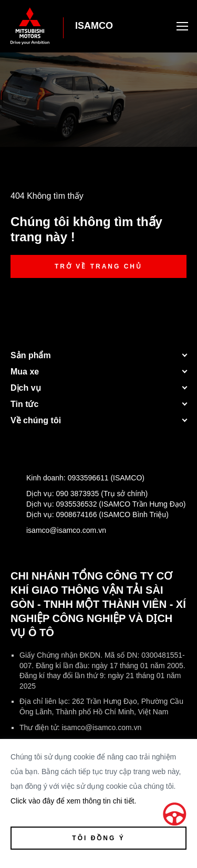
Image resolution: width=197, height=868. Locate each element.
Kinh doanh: (77, 480)
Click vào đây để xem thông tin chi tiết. (73, 801)
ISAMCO (94, 26)
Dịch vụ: (79, 496)
